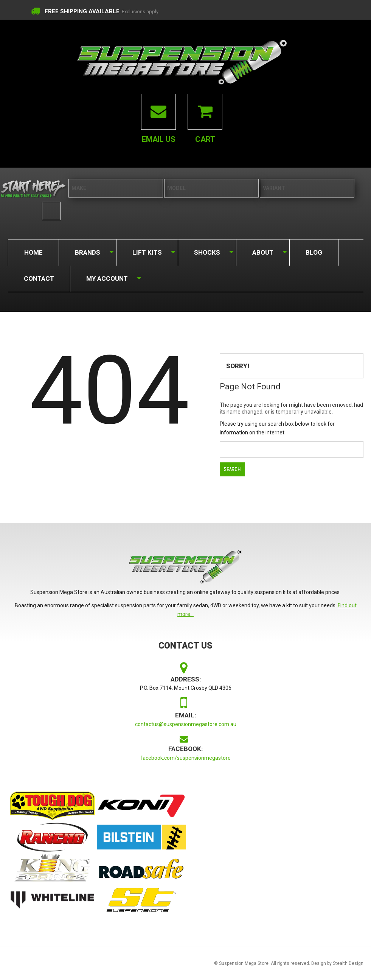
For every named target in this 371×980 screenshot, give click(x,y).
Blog (314, 252)
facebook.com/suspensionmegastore (185, 758)
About (262, 251)
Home (33, 252)
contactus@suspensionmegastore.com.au (186, 724)
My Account (106, 277)
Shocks (206, 251)
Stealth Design (348, 963)
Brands (87, 251)
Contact (39, 278)
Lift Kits (147, 251)
